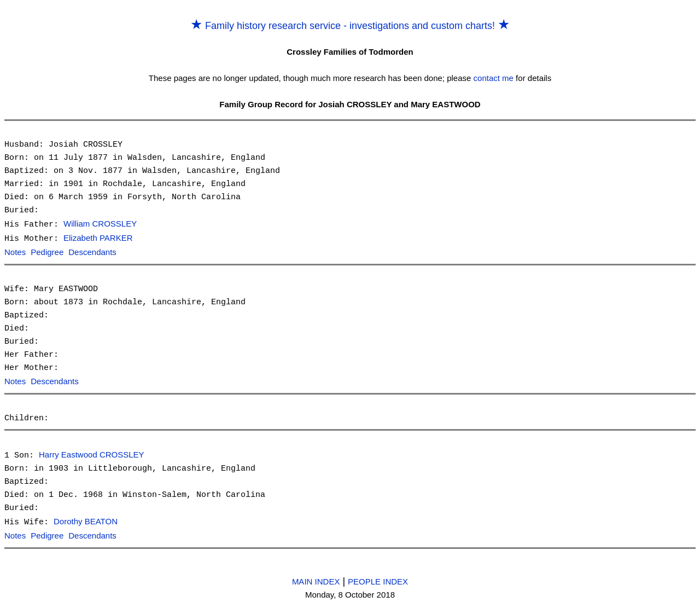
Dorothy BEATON (86, 519)
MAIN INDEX (316, 578)
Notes (15, 251)
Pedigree (47, 251)
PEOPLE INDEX (378, 578)
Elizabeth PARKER (98, 238)
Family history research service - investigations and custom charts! (350, 26)
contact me (494, 78)
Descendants (92, 251)
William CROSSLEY (100, 224)
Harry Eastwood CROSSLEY (92, 453)
